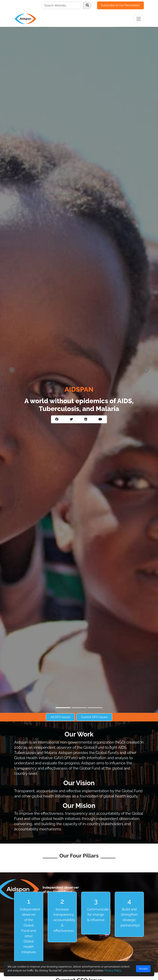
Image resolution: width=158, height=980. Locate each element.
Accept (143, 969)
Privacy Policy (113, 971)
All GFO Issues (60, 717)
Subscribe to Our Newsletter (120, 5)
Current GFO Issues (94, 717)
